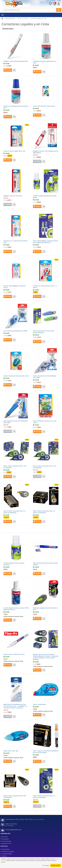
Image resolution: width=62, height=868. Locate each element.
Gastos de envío (7, 843)
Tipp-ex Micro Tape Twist (11, 751)
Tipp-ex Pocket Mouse (40, 704)
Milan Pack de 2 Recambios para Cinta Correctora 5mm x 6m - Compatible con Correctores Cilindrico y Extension (15, 706)
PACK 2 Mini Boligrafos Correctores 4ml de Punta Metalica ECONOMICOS (45, 242)
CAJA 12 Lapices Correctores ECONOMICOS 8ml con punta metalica (46, 752)
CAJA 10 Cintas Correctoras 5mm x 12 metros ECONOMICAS (14, 512)
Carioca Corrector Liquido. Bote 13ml (14, 151)
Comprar (7, 70)
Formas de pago (7, 841)
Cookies (4, 856)
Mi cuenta (5, 837)
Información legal (7, 854)
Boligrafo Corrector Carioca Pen (13, 196)
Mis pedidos (5, 839)
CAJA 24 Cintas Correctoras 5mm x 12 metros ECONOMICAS (44, 512)
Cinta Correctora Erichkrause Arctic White (15, 331)
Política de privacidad (8, 851)
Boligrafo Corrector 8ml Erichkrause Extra (16, 61)
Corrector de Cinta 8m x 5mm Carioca (44, 106)
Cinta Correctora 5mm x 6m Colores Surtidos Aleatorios (44, 332)
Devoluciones (6, 849)
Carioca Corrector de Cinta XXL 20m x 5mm (16, 376)
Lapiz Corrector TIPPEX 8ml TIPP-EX (14, 654)
